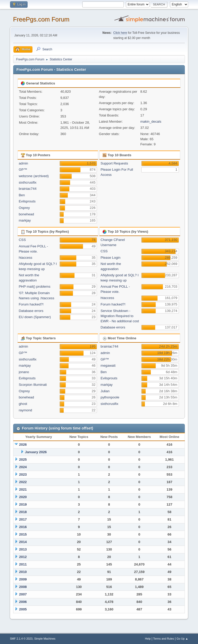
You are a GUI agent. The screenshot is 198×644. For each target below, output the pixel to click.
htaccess (26, 258)
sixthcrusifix (28, 182)
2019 (23, 504)
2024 (23, 467)
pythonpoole (110, 397)
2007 (23, 594)
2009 (23, 579)
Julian (105, 391)
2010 (23, 572)
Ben (22, 195)
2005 (23, 609)
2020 (23, 497)
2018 (23, 512)
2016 (23, 527)
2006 (23, 602)
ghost (23, 404)
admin (23, 163)
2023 (23, 474)
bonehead (26, 214)
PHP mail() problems (35, 286)
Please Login (110, 258)
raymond (26, 410)
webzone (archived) (34, 176)
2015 (23, 534)
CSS (22, 240)
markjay (25, 220)
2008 (23, 587)
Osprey (24, 208)
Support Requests (114, 163)
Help (148, 639)
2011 (23, 564)
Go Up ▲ (182, 639)
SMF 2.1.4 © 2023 (21, 639)
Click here (120, 33)
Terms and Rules (164, 639)
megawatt (108, 366)
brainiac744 (28, 189)
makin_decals (151, 121)
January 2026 (36, 452)
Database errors (31, 311)
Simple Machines (45, 639)
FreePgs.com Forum (41, 19)
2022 (23, 482)
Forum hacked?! (31, 304)
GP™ (23, 170)
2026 (23, 445)
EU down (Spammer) (35, 317)
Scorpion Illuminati (33, 385)
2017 (23, 519)
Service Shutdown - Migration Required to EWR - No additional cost (120, 316)
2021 (23, 489)
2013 (23, 549)
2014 (23, 542)
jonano (24, 372)
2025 (23, 460)
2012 (23, 557)
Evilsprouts (27, 201)
